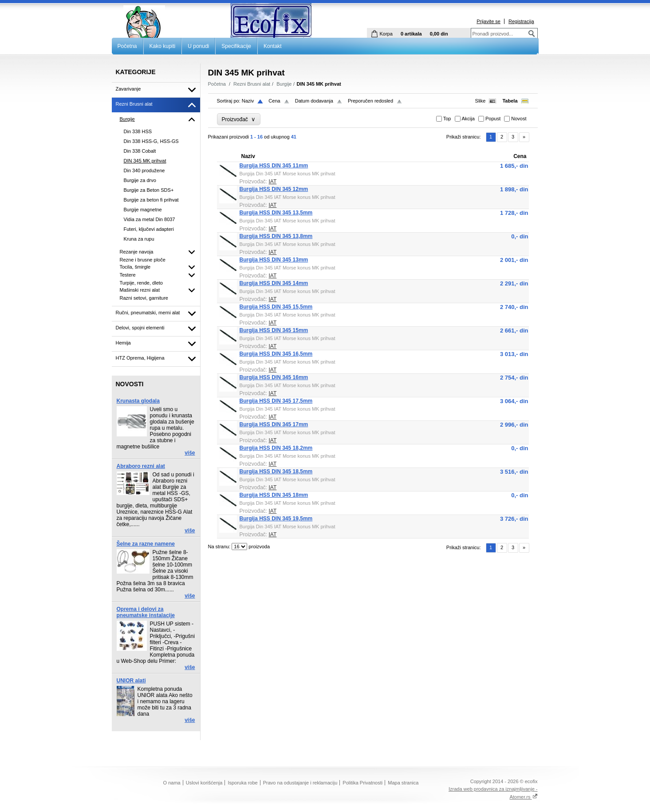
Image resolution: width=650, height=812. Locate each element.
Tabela (510, 101)
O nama (172, 783)
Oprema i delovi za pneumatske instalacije (146, 612)
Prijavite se (488, 21)
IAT (273, 182)
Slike (481, 101)
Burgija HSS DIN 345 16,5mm (276, 354)
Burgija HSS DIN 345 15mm (274, 330)
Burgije (284, 84)
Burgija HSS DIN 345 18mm (274, 495)
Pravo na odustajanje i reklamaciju (300, 783)
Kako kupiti (163, 46)
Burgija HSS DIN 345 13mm (274, 260)
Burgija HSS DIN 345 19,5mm (276, 519)
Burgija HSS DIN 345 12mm (274, 189)
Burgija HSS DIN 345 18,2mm (276, 448)
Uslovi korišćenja (204, 783)
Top (447, 119)
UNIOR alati (131, 681)
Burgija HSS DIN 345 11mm (274, 166)
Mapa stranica (403, 783)
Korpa (386, 34)
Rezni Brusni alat (252, 84)
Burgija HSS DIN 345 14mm (274, 283)
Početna (127, 46)
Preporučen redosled (370, 101)
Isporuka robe (242, 783)
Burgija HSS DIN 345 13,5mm (276, 213)
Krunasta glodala (138, 401)
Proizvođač (239, 119)
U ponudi (198, 46)
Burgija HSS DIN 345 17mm (274, 424)
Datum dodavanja (314, 101)
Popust (493, 119)
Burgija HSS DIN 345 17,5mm (276, 401)
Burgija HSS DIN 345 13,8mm (276, 236)
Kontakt (273, 46)
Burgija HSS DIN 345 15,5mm (276, 307)
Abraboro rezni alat (141, 466)
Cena (274, 101)
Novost (519, 119)
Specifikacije (236, 46)
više (190, 453)
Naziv (248, 101)
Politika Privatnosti (362, 783)
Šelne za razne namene (146, 544)
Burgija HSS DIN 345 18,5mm (276, 471)
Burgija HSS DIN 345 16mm (274, 377)
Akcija (468, 119)
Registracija (521, 21)
